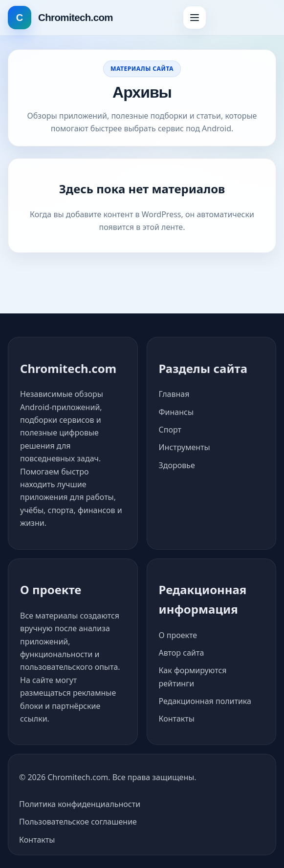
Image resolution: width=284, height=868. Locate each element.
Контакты (177, 719)
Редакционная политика (205, 701)
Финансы (176, 412)
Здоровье (177, 465)
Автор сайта (182, 653)
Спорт (170, 430)
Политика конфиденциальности (80, 804)
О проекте (178, 635)
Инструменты (185, 447)
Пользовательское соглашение (78, 822)
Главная (174, 394)
